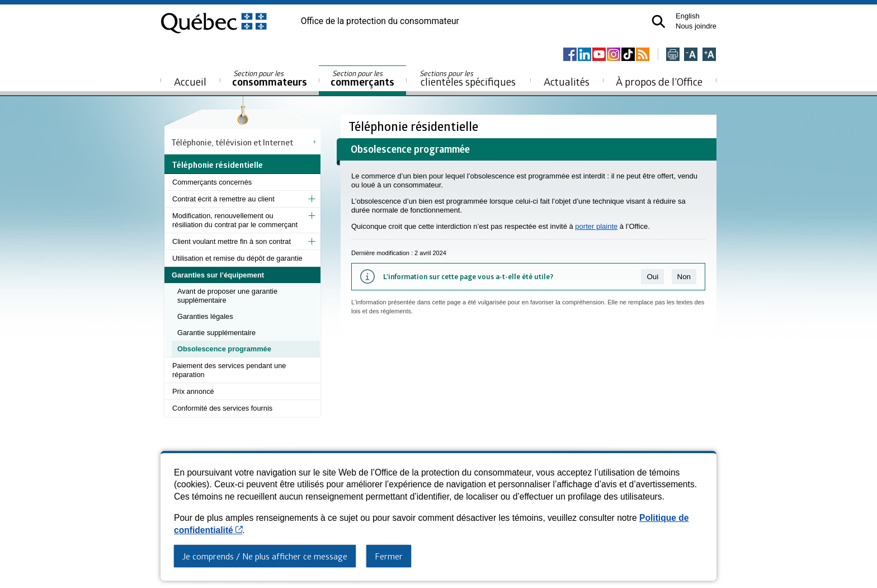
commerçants (362, 79)
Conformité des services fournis (222, 408)
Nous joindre (696, 26)
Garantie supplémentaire (216, 333)
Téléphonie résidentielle (415, 126)
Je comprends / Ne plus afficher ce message (265, 556)
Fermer (389, 556)
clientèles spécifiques (468, 78)
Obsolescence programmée (224, 349)
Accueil (190, 81)
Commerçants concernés (212, 182)
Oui (652, 277)
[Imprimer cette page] (673, 55)
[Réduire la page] (691, 55)
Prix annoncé (193, 391)
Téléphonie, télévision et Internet (232, 142)
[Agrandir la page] (709, 55)
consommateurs (270, 79)
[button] (659, 22)
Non (684, 277)
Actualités (567, 81)
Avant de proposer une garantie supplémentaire (227, 296)
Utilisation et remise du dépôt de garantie (237, 258)
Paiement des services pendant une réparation (229, 370)
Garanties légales (205, 316)
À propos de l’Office (659, 81)
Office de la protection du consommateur (380, 21)
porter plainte (596, 226)
